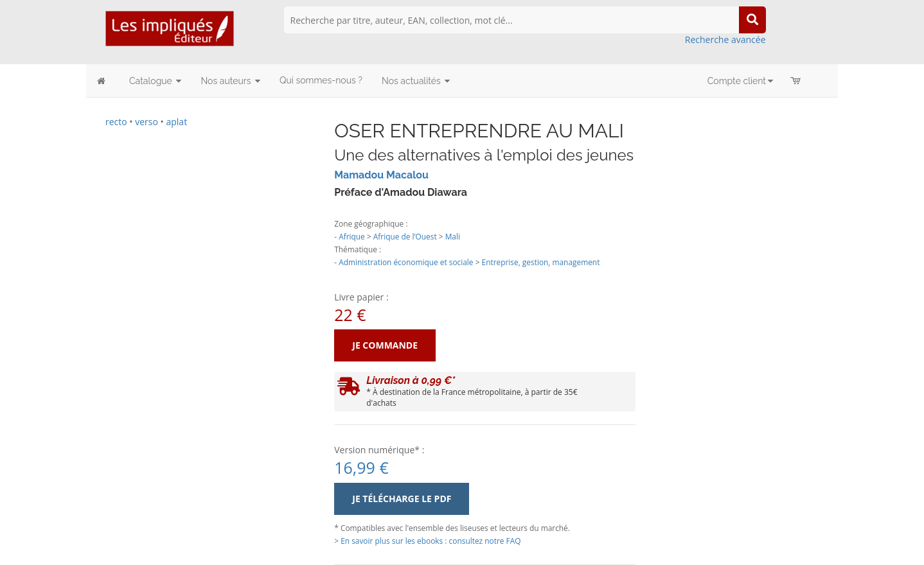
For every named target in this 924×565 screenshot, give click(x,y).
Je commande (385, 345)
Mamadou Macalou (381, 175)
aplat (176, 122)
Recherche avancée (725, 39)
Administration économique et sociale (406, 262)
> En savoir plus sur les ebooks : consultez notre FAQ (427, 541)
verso (147, 122)
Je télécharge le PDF (402, 499)
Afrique (352, 236)
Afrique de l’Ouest (405, 236)
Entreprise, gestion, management (541, 262)
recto (116, 122)
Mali (453, 236)
